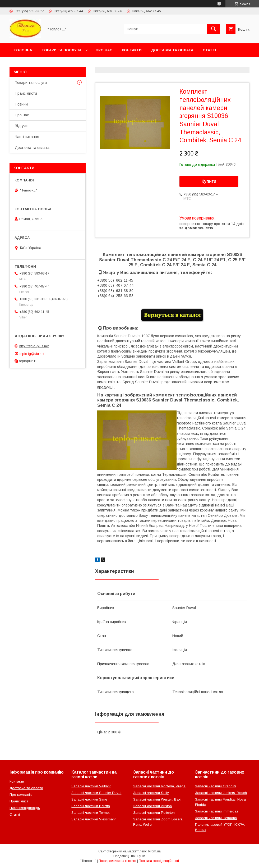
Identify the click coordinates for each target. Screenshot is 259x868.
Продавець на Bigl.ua (129, 856)
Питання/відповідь (25, 808)
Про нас (104, 50)
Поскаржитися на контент (117, 861)
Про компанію (21, 795)
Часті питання (27, 137)
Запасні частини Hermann (216, 818)
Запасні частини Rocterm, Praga (159, 786)
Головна (23, 50)
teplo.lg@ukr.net (32, 353)
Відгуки (21, 126)
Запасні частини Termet (90, 813)
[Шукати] (214, 29)
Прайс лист (19, 801)
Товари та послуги (61, 50)
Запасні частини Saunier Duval (96, 793)
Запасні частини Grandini (216, 786)
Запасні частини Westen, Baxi (157, 799)
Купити (209, 181)
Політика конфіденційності (159, 861)
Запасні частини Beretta (91, 806)
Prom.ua (154, 851)
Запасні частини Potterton (154, 813)
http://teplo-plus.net (34, 346)
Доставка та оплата (172, 50)
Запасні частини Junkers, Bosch (221, 793)
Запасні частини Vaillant (91, 786)
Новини (21, 104)
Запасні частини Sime (89, 799)
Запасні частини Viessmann (94, 819)
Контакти (132, 50)
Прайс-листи (26, 93)
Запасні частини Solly (151, 793)
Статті (209, 50)
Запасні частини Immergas (217, 811)
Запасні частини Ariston (152, 806)
